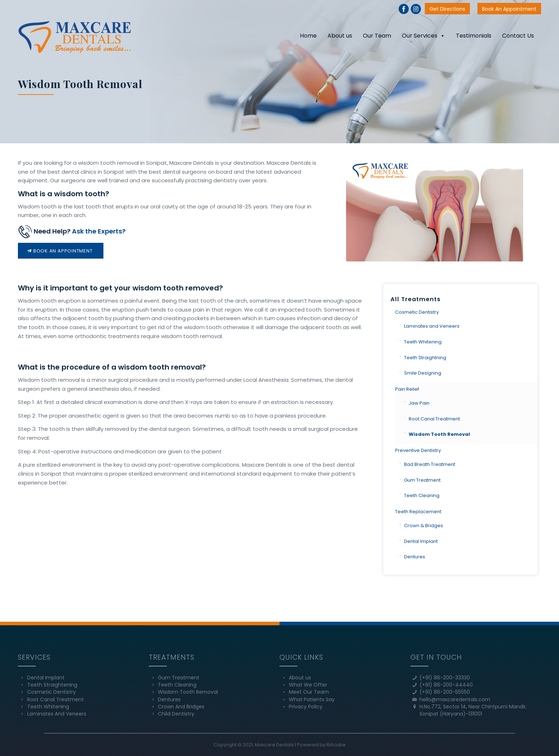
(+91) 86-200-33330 (445, 678)
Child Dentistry (176, 714)
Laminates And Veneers (57, 714)
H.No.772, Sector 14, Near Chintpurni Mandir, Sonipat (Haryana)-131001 (473, 710)
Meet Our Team (309, 692)
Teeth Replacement (418, 512)
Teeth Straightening (52, 685)
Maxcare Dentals (274, 745)
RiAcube (336, 745)
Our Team (377, 36)
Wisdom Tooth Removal (439, 434)
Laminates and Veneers (432, 326)
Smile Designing (423, 373)
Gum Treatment (422, 480)
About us (340, 36)
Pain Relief (407, 389)
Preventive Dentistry (418, 450)
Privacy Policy (306, 707)
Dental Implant (421, 541)
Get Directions (447, 9)
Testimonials (474, 36)
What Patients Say (312, 699)
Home (308, 36)
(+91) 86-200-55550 (445, 692)
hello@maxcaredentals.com (455, 699)
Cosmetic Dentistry (417, 312)
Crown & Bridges (424, 526)
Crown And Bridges (181, 707)
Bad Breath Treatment (430, 464)
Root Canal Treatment (434, 419)
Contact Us (518, 36)
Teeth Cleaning (422, 495)
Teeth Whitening (423, 342)
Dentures (415, 557)
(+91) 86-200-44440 (446, 685)
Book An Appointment (509, 9)
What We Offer (308, 685)
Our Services (424, 36)
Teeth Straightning (425, 358)
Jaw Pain (419, 403)
